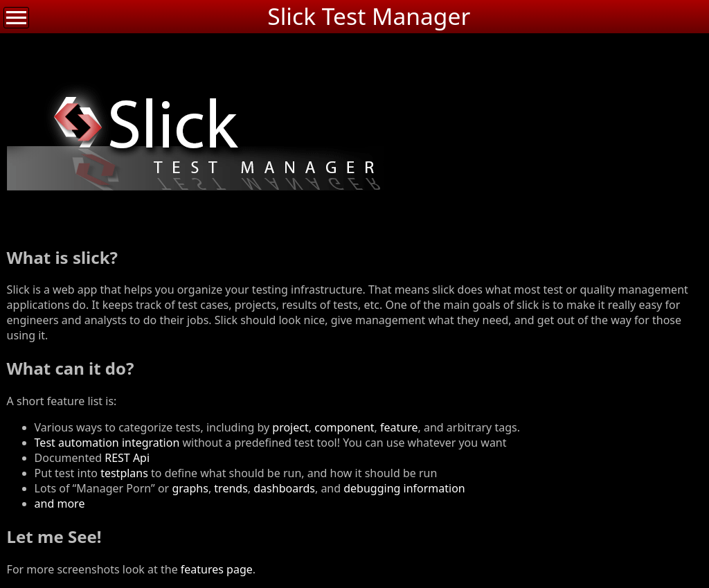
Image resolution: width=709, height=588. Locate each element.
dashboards (284, 488)
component (344, 427)
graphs (190, 488)
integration (151, 443)
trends (231, 488)
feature (399, 427)
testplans (124, 473)
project (290, 427)
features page (217, 569)
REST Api (127, 458)
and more (60, 504)
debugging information (404, 488)
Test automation (77, 443)
